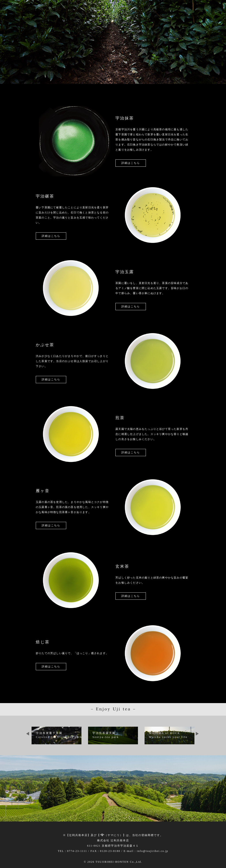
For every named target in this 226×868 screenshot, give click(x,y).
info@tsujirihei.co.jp (153, 851)
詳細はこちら (131, 163)
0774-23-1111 (77, 851)
